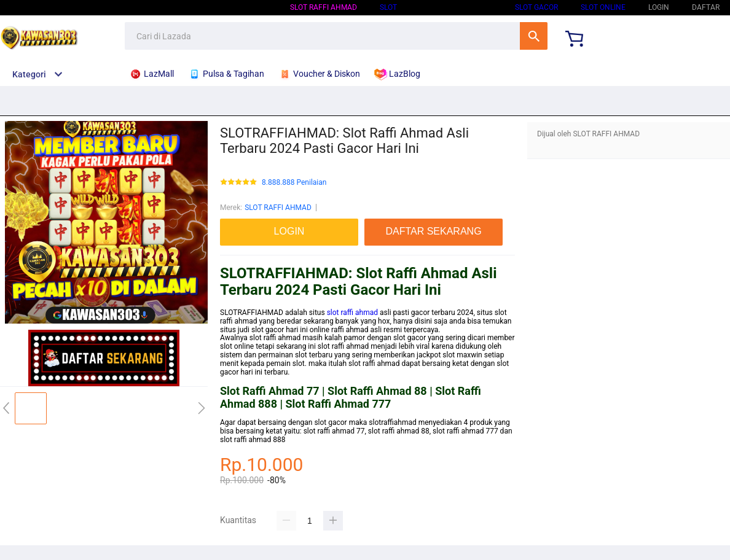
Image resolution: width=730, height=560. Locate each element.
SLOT (388, 7)
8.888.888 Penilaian (294, 183)
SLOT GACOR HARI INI (456, 7)
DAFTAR (706, 7)
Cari (534, 36)
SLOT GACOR (536, 7)
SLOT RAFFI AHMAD (324, 7)
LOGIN (659, 7)
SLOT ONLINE (603, 7)
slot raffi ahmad (352, 313)
